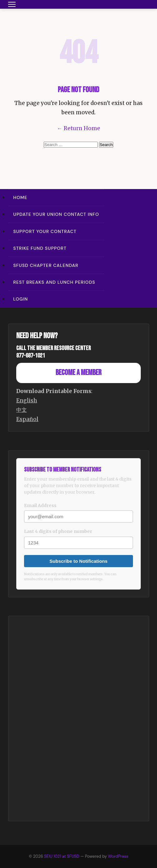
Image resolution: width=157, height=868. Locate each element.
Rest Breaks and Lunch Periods (54, 282)
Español (27, 419)
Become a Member (78, 373)
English (27, 401)
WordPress (118, 856)
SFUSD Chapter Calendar (46, 265)
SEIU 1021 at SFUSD (62, 856)
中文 (22, 410)
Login (21, 299)
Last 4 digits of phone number (58, 531)
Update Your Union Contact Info (56, 214)
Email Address (40, 505)
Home (20, 197)
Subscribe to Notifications (79, 561)
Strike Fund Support (40, 248)
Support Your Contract (45, 231)
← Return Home (79, 128)
